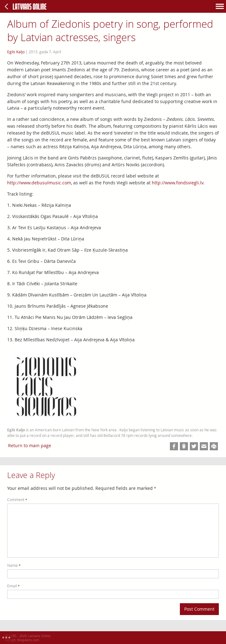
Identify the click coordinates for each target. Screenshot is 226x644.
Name (14, 565)
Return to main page (30, 445)
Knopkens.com (28, 640)
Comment (17, 500)
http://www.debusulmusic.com (39, 183)
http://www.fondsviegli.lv (178, 183)
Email (13, 586)
